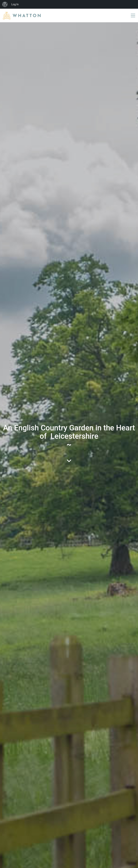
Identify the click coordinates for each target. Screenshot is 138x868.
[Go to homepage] (22, 15)
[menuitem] (5, 4)
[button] (133, 15)
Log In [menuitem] (15, 4)
